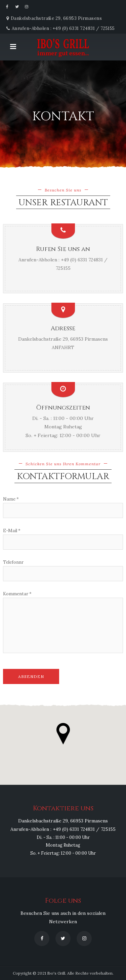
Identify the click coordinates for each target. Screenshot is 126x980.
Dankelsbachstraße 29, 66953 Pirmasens (63, 339)
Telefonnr (13, 562)
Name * (11, 499)
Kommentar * (17, 594)
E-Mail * (12, 531)
